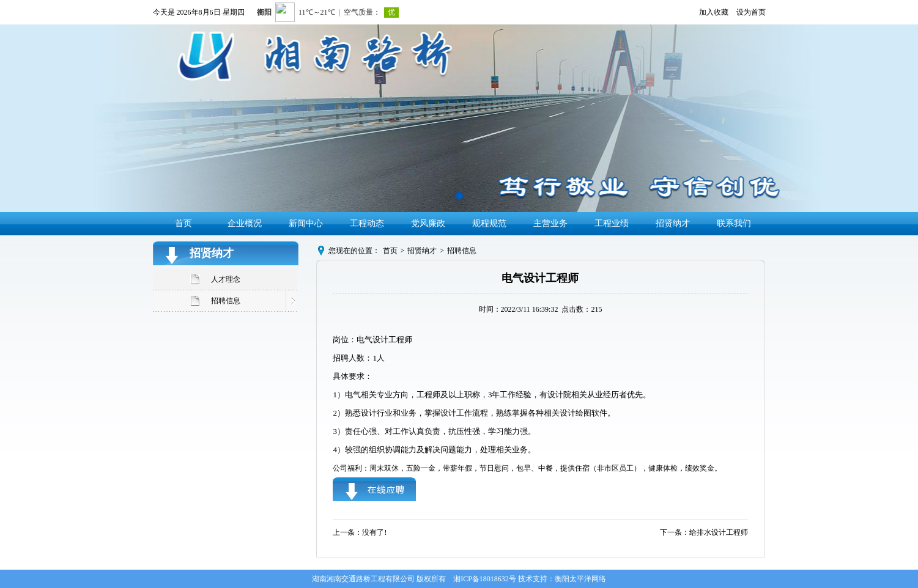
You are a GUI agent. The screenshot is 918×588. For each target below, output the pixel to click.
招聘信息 (226, 301)
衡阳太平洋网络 (580, 579)
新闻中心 (306, 223)
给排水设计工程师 (719, 532)
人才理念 (226, 279)
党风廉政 (428, 223)
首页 (183, 223)
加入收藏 (714, 12)
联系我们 (734, 223)
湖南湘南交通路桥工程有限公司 (363, 579)
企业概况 (245, 223)
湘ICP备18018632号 (485, 579)
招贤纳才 (673, 223)
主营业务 (550, 223)
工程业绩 (612, 223)
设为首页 (751, 12)
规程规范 (489, 223)
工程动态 (367, 223)
